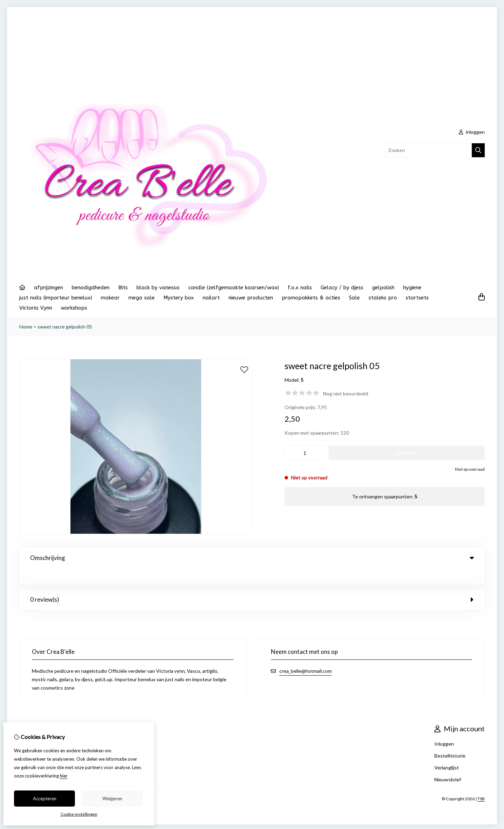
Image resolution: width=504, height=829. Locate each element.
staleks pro (383, 298)
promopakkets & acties (311, 298)
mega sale (142, 298)
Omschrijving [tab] (252, 558)
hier (64, 776)
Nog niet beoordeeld (346, 393)
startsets (417, 298)
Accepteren (45, 799)
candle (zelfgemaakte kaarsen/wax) (234, 288)
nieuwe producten (251, 298)
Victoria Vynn (36, 308)
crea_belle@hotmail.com (306, 654)
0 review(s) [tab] (252, 583)
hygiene (412, 288)
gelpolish (383, 288)
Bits (123, 288)
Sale (354, 298)
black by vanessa (158, 288)
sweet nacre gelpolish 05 (65, 327)
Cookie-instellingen (79, 814)
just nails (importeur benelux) (56, 298)
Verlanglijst (447, 751)
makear (110, 298)
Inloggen (444, 727)
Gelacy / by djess (342, 288)
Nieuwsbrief (448, 763)
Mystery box (179, 298)
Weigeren (112, 799)
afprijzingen (48, 288)
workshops (74, 308)
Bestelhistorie (450, 739)
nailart (211, 298)
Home (26, 327)
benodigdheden (91, 288)
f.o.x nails (300, 288)
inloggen (472, 132)
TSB (481, 782)
